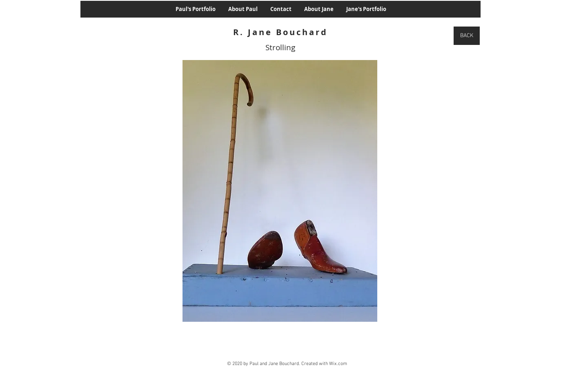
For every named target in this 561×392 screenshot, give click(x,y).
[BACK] (467, 36)
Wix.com (338, 364)
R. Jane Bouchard (280, 32)
